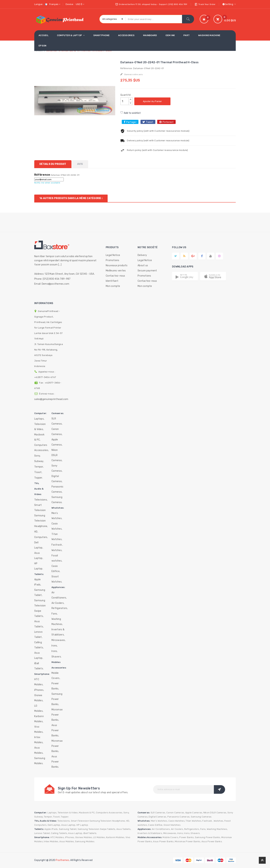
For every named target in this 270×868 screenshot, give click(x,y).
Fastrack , (57, 545)
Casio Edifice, (56, 569)
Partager (131, 122)
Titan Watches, (57, 537)
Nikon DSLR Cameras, (57, 455)
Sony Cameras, (57, 468)
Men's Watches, (57, 516)
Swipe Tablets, (39, 614)
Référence (42, 175)
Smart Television (40, 508)
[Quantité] (124, 101)
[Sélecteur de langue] (52, 4)
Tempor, (39, 467)
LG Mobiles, (39, 708)
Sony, (37, 456)
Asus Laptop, (39, 556)
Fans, (54, 614)
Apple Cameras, (57, 442)
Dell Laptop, (39, 545)
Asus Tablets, (39, 624)
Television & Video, (40, 427)
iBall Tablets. (39, 666)
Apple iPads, (38, 582)
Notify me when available (47, 183)
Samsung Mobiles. (40, 761)
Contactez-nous (115, 276)
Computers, (41, 537)
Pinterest (168, 122)
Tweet (150, 122)
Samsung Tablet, (40, 593)
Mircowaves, (59, 640)
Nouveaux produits (117, 265)
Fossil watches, (57, 558)
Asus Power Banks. (55, 762)
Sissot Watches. (57, 579)
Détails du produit (53, 164)
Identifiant (112, 281)
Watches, (57, 550)
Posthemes (62, 860)
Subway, (39, 461)
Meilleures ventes (116, 271)
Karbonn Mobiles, (39, 719)
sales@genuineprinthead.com (51, 399)
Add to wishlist (131, 113)
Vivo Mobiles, (39, 729)
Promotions (113, 260)
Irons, (55, 646)
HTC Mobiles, (39, 682)
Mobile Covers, (56, 676)
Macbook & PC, (39, 437)
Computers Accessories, (41, 448)
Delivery (142, 255)
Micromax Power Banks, (57, 715)
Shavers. (56, 657)
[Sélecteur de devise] (80, 4)
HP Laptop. (39, 566)
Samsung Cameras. (57, 500)
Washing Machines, (57, 622)
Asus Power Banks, (55, 730)
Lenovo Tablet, (38, 634)
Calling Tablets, (39, 645)
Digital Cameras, (57, 479)
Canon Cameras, (57, 432)
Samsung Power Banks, (57, 699)
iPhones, (39, 690)
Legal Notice (113, 255)
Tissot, (38, 472)
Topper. (38, 478)
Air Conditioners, (59, 595)
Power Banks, (55, 686)
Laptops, (39, 419)
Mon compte (113, 286)
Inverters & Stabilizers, (58, 632)
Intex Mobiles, (39, 740)
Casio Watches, (57, 526)
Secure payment (147, 271)
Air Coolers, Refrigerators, (60, 606)
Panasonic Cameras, (57, 489)
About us (143, 265)
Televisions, (41, 500)
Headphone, (41, 526)
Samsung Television (40, 518)
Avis (80, 164)
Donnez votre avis (133, 74)
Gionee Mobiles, (39, 698)
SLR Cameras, (57, 421)
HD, (36, 532)
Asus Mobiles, (39, 750)
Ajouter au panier (152, 101)
